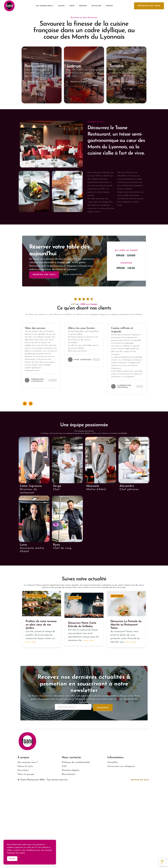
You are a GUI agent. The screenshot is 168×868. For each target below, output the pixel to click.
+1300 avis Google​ (88, 304)
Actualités (96, 6)
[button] (25, 404)
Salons (61, 6)
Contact (109, 6)
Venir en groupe (26, 774)
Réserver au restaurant (38, 82)
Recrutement (68, 774)
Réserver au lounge (78, 82)
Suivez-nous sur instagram (121, 766)
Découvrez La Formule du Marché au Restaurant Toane (126, 625)
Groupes (83, 6)
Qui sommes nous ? (28, 762)
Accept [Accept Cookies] (12, 859)
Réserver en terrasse (121, 82)
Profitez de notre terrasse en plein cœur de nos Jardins (41, 625)
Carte (72, 6)
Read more (31, 642)
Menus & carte (25, 766)
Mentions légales (71, 770)
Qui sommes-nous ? (45, 6)
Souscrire (103, 708)
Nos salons (23, 770)
